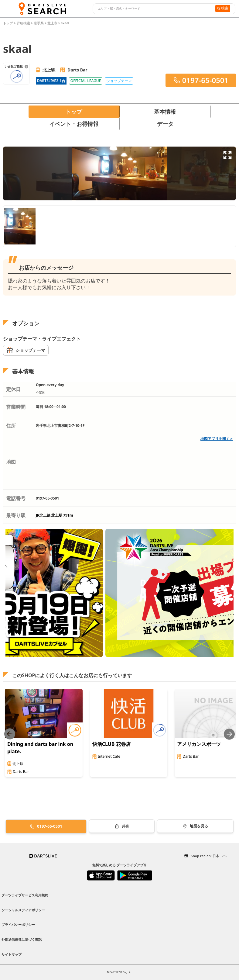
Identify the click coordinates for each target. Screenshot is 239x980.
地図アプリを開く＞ (217, 439)
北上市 (52, 23)
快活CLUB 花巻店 (111, 744)
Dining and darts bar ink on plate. (40, 748)
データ (165, 124)
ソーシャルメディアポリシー (23, 910)
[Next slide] (229, 734)
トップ (9, 23)
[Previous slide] (10, 734)
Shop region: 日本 (205, 856)
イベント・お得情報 (74, 124)
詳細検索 (24, 23)
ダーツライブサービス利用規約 (25, 895)
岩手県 (39, 23)
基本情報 (165, 112)
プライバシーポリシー (18, 925)
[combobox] (153, 9)
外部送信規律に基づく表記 (22, 939)
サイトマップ (12, 954)
